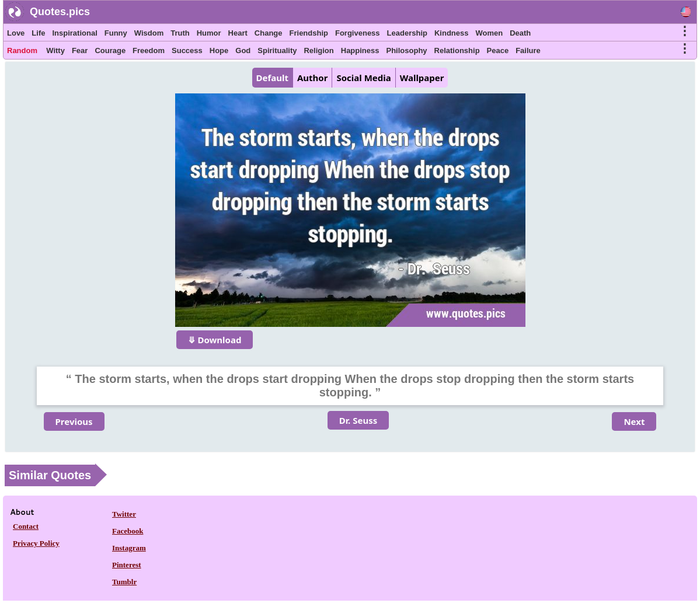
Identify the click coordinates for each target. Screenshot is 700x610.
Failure (528, 50)
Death (520, 33)
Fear (80, 50)
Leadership (407, 33)
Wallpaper (422, 78)
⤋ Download (215, 340)
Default (272, 78)
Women (489, 33)
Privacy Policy (36, 543)
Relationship (457, 50)
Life (38, 33)
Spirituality (277, 50)
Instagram (129, 548)
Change (269, 33)
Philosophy (407, 50)
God (243, 50)
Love (16, 33)
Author (312, 78)
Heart (238, 33)
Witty (55, 50)
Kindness (452, 33)
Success (187, 50)
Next (634, 421)
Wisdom (149, 33)
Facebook (128, 531)
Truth (180, 33)
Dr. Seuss (358, 420)
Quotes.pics (60, 12)
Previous (74, 421)
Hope (219, 50)
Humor (209, 33)
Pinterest (127, 565)
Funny (116, 33)
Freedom (149, 50)
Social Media (363, 78)
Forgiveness (358, 33)
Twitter (124, 514)
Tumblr (124, 582)
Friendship (309, 33)
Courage (110, 50)
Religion (318, 50)
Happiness (360, 50)
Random (22, 50)
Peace (498, 50)
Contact (26, 526)
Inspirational (74, 33)
